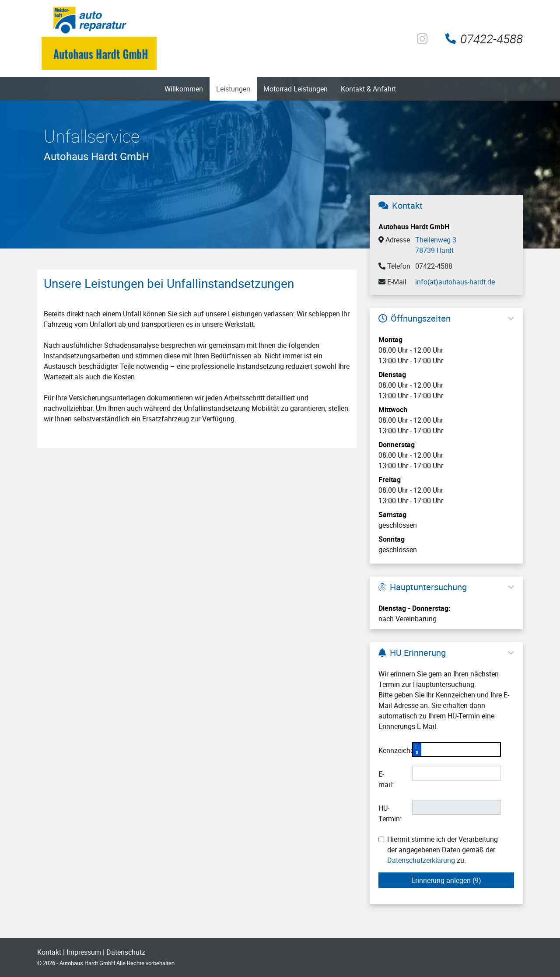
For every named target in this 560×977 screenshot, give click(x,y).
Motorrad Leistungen (296, 89)
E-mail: (386, 779)
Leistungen (233, 89)
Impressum (84, 952)
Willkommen (184, 89)
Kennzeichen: (392, 750)
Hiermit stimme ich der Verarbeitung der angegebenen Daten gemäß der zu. (438, 850)
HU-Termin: (390, 813)
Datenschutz (126, 952)
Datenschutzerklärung (421, 860)
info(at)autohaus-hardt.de (455, 282)
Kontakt (49, 952)
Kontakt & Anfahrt (368, 89)
